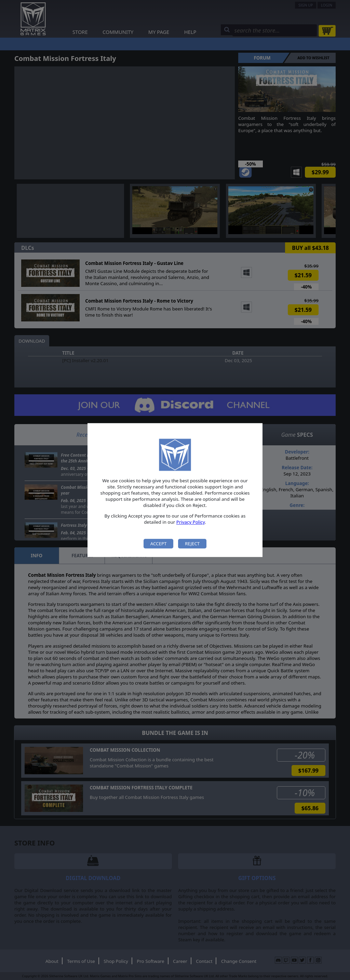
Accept (159, 544)
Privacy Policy (191, 522)
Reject (192, 544)
